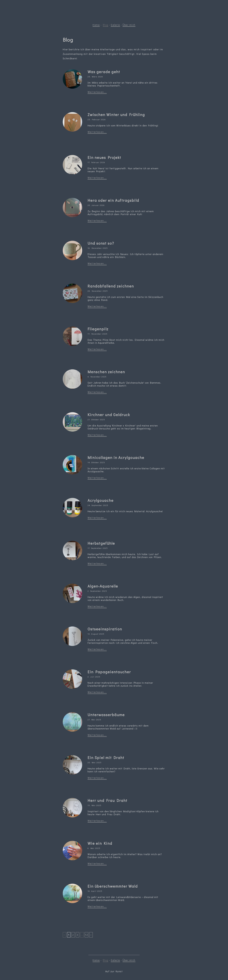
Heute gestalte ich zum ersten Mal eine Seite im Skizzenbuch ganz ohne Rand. (125, 298)
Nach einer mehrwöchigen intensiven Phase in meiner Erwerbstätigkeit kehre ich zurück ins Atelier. (120, 684)
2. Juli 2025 (94, 677)
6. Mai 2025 (94, 848)
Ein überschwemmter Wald (113, 886)
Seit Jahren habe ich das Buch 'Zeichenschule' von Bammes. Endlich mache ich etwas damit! (124, 384)
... (82, 935)
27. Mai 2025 (94, 720)
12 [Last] (87, 935)
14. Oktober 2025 (96, 462)
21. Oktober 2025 (96, 420)
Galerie (115, 25)
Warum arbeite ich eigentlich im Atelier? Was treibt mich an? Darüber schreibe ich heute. (125, 856)
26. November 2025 (98, 291)
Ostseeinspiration (105, 629)
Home (96, 25)
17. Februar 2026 (96, 162)
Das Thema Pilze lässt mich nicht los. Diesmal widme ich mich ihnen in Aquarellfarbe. (126, 341)
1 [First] (69, 935)
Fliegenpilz (98, 329)
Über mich (129, 25)
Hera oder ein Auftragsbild (113, 200)
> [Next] (91, 935)
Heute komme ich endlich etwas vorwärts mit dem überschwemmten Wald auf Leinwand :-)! (118, 727)
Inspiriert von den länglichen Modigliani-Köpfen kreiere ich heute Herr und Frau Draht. (123, 813)
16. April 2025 (95, 891)
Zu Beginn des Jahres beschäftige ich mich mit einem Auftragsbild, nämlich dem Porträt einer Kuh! (121, 213)
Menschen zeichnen (106, 372)
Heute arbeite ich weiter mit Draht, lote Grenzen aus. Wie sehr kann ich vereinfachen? (126, 770)
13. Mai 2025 (95, 805)
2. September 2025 (97, 591)
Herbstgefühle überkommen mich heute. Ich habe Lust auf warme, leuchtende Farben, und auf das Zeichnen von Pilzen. (125, 556)
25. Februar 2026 (97, 120)
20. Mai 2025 (95, 762)
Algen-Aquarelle (103, 586)
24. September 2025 (98, 505)
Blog (106, 25)
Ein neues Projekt (104, 157)
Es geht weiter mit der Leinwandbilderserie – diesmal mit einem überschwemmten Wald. (123, 898)
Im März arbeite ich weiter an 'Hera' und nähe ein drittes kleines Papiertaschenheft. (123, 84)
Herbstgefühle (101, 543)
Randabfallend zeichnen (111, 286)
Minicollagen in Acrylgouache (116, 457)
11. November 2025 (98, 334)
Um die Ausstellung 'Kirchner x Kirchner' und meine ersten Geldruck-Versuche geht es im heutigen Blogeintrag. (123, 427)
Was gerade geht (104, 72)
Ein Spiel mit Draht (106, 758)
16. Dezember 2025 (98, 248)
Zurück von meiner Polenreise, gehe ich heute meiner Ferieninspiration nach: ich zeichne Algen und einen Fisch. (123, 641)
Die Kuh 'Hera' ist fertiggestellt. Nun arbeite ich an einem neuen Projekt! (123, 170)
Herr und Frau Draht (107, 800)
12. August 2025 (96, 634)
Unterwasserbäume (106, 715)
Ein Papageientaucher (109, 672)
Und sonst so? (101, 243)
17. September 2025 (98, 548)
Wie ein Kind (100, 843)
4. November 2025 (97, 377)
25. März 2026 (95, 77)
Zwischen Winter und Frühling (116, 115)
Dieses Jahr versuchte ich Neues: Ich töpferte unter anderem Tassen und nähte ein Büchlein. (125, 255)
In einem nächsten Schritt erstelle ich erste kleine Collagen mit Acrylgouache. (126, 470)
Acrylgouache (101, 500)
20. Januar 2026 (96, 205)
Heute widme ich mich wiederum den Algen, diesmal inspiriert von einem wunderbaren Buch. (125, 598)
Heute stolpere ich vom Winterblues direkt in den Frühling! (123, 125)
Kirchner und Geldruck (109, 415)
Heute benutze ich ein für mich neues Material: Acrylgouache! (125, 511)
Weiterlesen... (97, 92)
